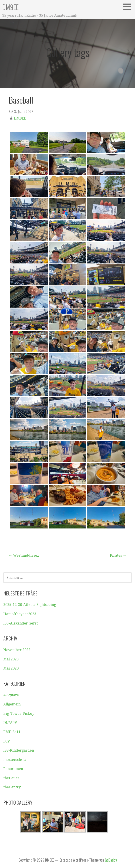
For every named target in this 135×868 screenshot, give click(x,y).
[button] (129, 7)
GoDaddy (111, 860)
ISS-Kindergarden (19, 750)
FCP (7, 741)
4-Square (11, 695)
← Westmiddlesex (24, 555)
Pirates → (118, 555)
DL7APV (10, 723)
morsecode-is (15, 760)
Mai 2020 (11, 668)
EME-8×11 (12, 732)
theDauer (11, 778)
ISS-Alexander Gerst (21, 623)
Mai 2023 (11, 659)
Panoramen (13, 769)
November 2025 (17, 650)
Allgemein (12, 704)
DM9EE (10, 7)
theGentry (12, 787)
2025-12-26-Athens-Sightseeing (30, 605)
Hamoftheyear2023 (20, 614)
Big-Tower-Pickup (19, 714)
